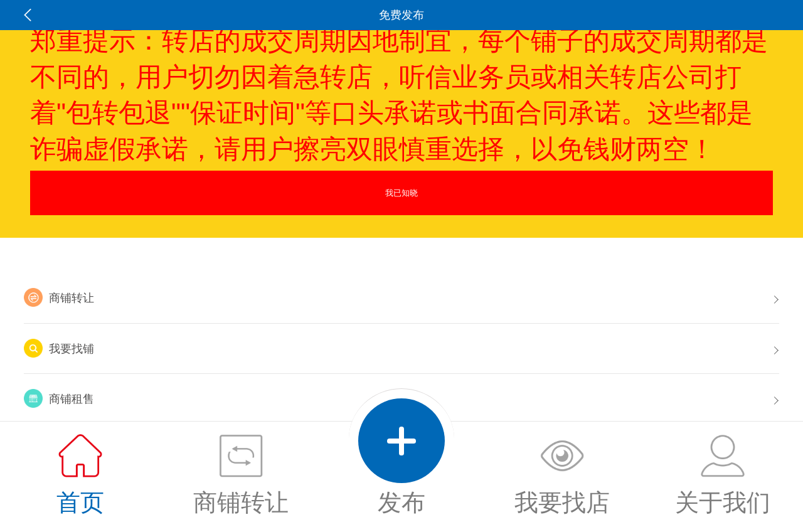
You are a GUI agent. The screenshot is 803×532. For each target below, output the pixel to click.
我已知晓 (401, 193)
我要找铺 (59, 348)
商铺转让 (59, 297)
